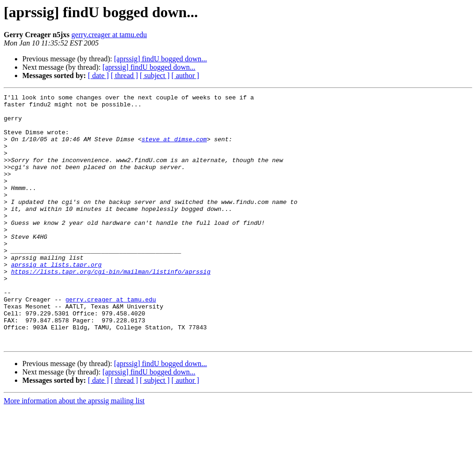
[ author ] (185, 75)
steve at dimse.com (174, 149)
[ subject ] (155, 75)
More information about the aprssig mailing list (74, 451)
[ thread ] (124, 75)
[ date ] (98, 75)
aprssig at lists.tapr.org (56, 299)
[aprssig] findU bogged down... (160, 59)
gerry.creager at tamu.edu (109, 35)
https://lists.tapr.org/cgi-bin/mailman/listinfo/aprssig (111, 308)
